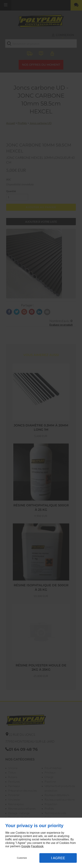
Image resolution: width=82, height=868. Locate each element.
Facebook (37, 846)
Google (26, 846)
